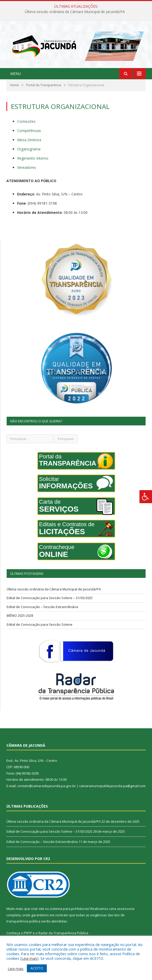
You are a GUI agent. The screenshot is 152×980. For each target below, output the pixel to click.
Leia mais (29, 958)
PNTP (28, 933)
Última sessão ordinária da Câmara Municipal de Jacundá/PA (75, 12)
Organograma (29, 149)
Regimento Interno (33, 158)
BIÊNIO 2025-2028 (20, 616)
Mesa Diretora (29, 140)
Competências (29, 131)
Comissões (26, 122)
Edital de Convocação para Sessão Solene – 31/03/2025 (50, 598)
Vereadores (27, 168)
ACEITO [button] (37, 968)
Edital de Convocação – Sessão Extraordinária (42, 607)
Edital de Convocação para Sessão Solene (40, 625)
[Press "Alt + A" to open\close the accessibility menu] (146, 497)
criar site (38, 909)
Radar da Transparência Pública (63, 933)
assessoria (126, 909)
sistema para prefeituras (69, 909)
